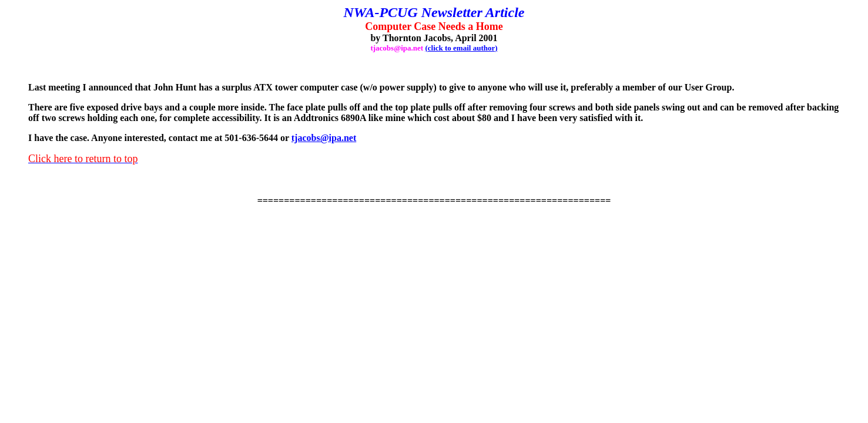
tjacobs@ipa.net (324, 138)
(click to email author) (461, 48)
